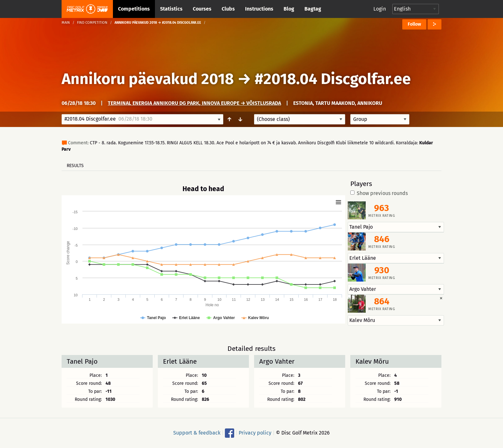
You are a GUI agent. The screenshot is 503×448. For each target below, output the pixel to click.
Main (66, 23)
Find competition (92, 23)
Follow (414, 24)
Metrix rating (382, 216)
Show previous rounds (379, 193)
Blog (289, 9)
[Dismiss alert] (441, 298)
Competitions (134, 9)
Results (75, 166)
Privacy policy (255, 433)
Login (380, 9)
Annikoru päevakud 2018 (148, 79)
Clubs (228, 9)
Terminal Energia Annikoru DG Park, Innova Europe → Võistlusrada (194, 103)
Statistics (171, 9)
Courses (202, 9)
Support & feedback (197, 433)
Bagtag (313, 9)
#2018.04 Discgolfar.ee (333, 79)
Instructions (259, 9)
